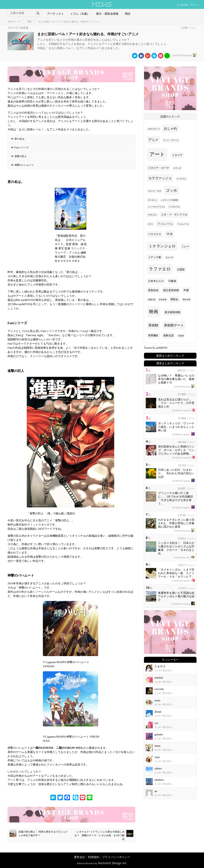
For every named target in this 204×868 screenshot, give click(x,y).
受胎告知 (153, 290)
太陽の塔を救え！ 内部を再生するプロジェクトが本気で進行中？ (39, 833)
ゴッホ (171, 190)
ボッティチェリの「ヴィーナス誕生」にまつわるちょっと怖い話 (176, 427)
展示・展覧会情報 (107, 14)
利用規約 (94, 857)
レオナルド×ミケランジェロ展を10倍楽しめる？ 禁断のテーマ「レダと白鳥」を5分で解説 (104, 835)
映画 (154, 312)
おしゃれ (171, 128)
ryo (156, 723)
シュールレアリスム (156, 207)
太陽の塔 (152, 300)
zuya (157, 757)
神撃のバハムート (24, 165)
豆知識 (181, 336)
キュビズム (181, 179)
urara (184, 557)
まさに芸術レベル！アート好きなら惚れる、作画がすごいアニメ (69, 22)
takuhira (159, 780)
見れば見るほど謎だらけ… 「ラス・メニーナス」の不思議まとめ (176, 403)
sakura (158, 768)
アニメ (153, 140)
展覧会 (174, 299)
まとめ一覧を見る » (164, 670)
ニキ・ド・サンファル (174, 215)
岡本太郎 (187, 300)
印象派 (172, 281)
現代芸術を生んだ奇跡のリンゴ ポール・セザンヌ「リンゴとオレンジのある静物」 (176, 450)
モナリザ (169, 258)
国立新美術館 (171, 290)
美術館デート (174, 325)
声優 (186, 290)
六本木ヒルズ (156, 281)
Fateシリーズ (22, 147)
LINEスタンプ (154, 129)
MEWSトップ (14, 22)
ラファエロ (160, 269)
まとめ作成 (182, 5)
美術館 (153, 325)
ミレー (185, 246)
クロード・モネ (154, 191)
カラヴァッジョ (160, 178)
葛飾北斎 (168, 335)
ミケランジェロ (162, 246)
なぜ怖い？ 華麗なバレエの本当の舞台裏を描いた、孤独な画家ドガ (176, 379)
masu (184, 55)
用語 (128, 14)
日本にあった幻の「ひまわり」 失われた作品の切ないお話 (176, 473)
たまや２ (160, 666)
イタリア (177, 155)
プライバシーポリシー (116, 857)
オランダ (177, 168)
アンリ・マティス (171, 140)
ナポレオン (152, 215)
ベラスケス (155, 234)
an (156, 791)
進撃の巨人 (21, 156)
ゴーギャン (152, 200)
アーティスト (55, 14)
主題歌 (181, 269)
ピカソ (151, 224)
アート (157, 154)
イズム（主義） (80, 14)
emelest (183, 411)
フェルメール (183, 224)
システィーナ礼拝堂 (169, 200)
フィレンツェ (165, 224)
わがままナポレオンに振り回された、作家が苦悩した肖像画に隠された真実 (176, 523)
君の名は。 (21, 139)
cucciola (183, 604)
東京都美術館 (173, 312)
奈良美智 (163, 300)
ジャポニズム (174, 207)
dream (158, 712)
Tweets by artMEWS (156, 348)
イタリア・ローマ (159, 168)
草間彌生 (153, 335)
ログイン (195, 5)
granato (183, 434)
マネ (170, 234)
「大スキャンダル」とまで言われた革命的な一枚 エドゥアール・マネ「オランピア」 (176, 573)
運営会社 (79, 857)
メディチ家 (155, 257)
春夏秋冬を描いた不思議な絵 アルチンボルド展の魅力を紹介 (178, 596)
